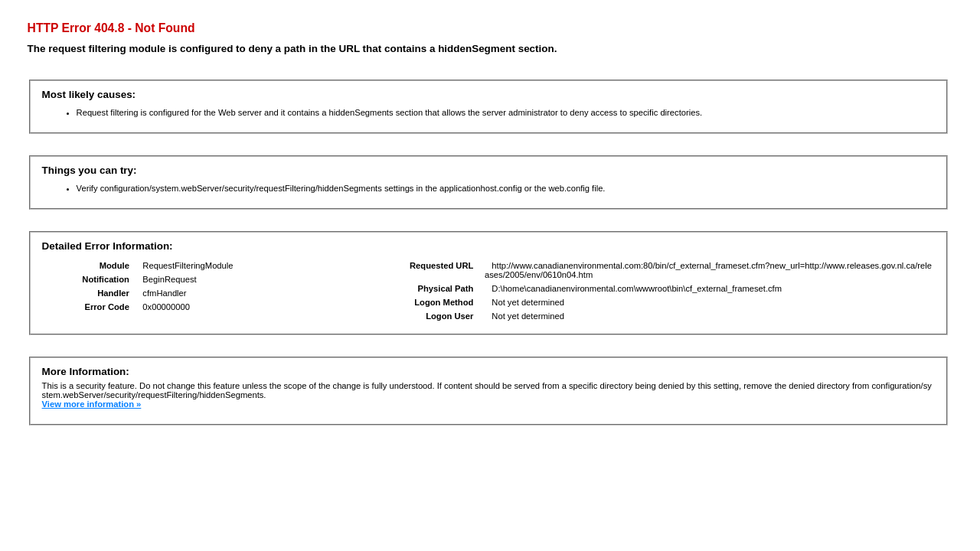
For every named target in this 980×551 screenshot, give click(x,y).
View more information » (92, 404)
